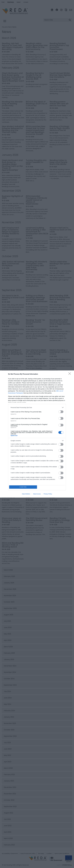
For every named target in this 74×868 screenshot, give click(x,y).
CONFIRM (23, 487)
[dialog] (37, 434)
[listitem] (37, 407)
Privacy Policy (48, 494)
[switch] (61, 412)
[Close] (70, 374)
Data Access (37, 494)
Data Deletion (26, 494)
